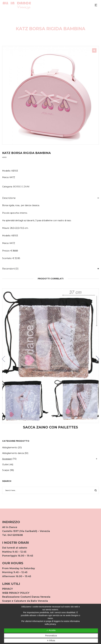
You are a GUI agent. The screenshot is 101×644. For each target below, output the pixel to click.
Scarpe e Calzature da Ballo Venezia (25, 601)
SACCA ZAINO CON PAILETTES (50, 427)
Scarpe (6, 470)
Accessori (7, 459)
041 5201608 (15, 535)
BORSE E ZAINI (21, 187)
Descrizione (9, 198)
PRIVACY (8, 589)
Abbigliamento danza (13, 453)
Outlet (5, 465)
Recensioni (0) (10, 269)
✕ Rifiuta (51, 641)
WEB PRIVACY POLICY (16, 593)
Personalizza (51, 636)
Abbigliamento (10, 448)
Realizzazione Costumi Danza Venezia (26, 597)
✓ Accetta (51, 630)
